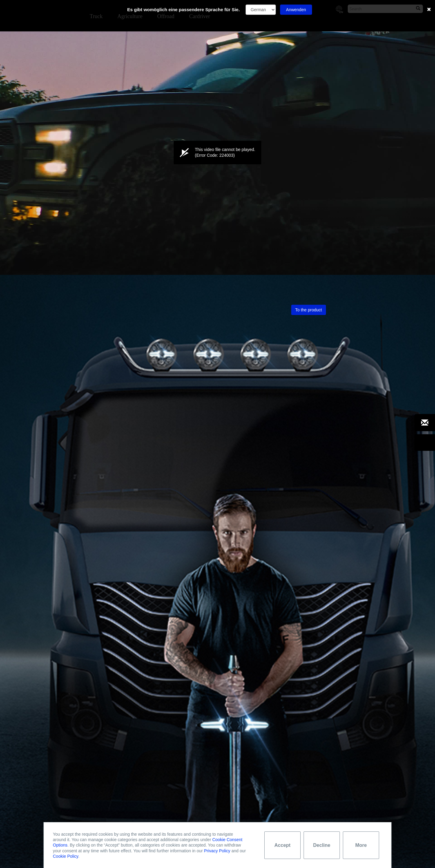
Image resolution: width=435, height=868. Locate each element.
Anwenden (296, 10)
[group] (31, 266)
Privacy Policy (217, 851)
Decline (322, 845)
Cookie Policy (66, 856)
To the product (309, 310)
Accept (282, 845)
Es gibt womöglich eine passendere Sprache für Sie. (184, 10)
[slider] (217, 254)
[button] (217, 152)
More (361, 845)
